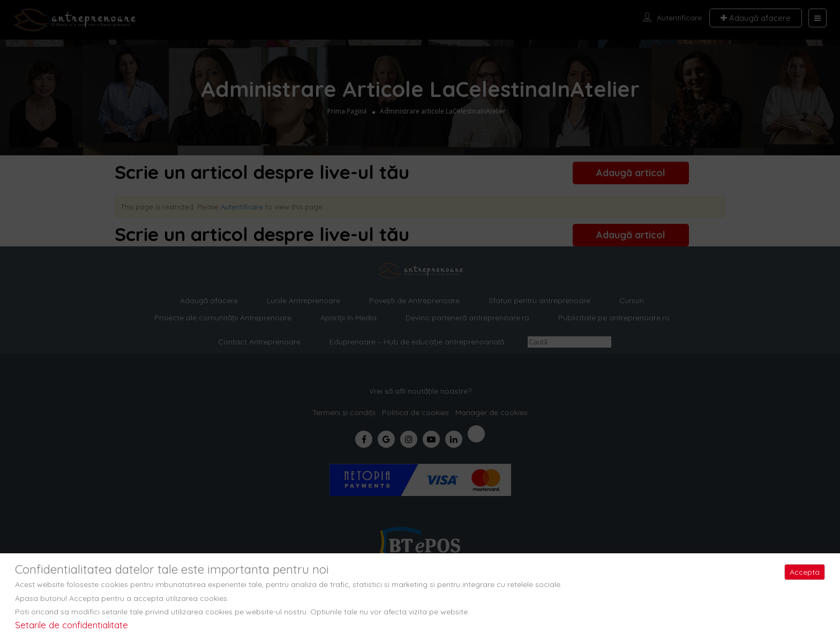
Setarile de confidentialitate (72, 625)
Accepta (805, 572)
